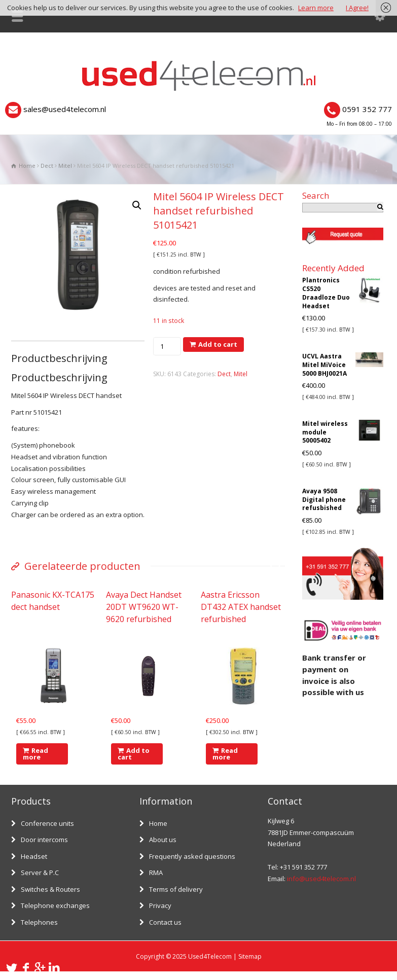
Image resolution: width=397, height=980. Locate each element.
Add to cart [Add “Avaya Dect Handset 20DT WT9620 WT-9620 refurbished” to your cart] (134, 754)
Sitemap (250, 956)
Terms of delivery (176, 889)
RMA (156, 873)
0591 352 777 (367, 109)
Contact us (165, 922)
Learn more (316, 8)
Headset (34, 856)
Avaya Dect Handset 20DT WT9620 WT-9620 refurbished (144, 607)
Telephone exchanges (55, 905)
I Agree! (357, 8)
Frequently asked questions (192, 856)
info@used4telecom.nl (321, 879)
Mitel (65, 166)
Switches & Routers (50, 889)
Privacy (160, 905)
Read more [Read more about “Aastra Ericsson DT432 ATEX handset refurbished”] (225, 754)
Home (158, 823)
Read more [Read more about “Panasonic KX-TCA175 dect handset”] (35, 754)
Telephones (39, 922)
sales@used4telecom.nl (65, 109)
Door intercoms (44, 840)
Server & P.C (40, 873)
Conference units (47, 823)
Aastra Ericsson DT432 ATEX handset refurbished (241, 607)
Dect (47, 166)
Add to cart (218, 344)
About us (163, 840)
